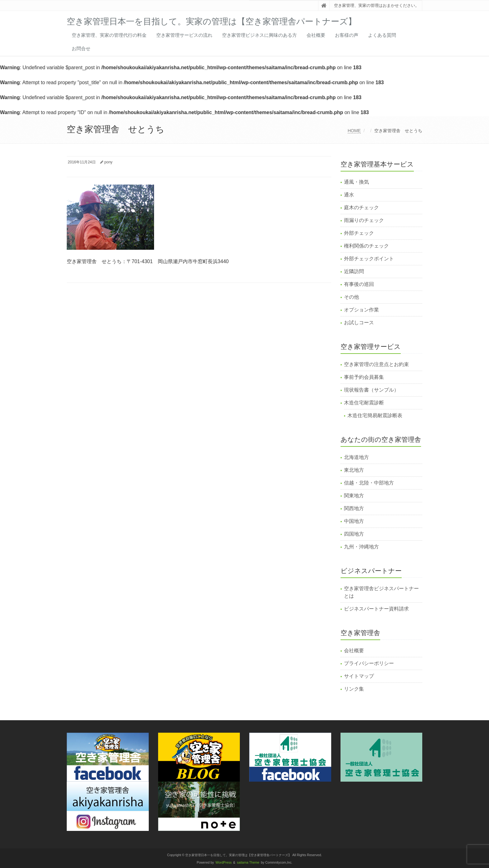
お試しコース (359, 323)
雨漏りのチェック (364, 220)
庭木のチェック (361, 207)
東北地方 (354, 470)
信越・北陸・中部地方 (369, 483)
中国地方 (354, 521)
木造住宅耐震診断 (364, 403)
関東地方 (354, 496)
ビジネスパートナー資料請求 (376, 609)
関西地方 (354, 508)
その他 (351, 297)
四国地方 (354, 534)
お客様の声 (347, 35)
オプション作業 (361, 310)
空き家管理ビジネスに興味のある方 (259, 35)
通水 (349, 195)
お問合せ (81, 48)
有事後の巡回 (359, 284)
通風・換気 (356, 182)
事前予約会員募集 (364, 377)
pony (109, 162)
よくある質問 (382, 35)
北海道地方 (356, 457)
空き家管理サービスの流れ (184, 35)
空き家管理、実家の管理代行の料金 (109, 35)
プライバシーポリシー (369, 663)
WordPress (224, 863)
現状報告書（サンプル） (371, 390)
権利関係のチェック (366, 246)
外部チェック (359, 233)
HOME (354, 131)
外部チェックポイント (369, 259)
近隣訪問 (354, 271)
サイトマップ (359, 676)
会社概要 (316, 35)
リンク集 (354, 689)
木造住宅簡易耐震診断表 (375, 415)
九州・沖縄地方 (361, 547)
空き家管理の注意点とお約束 (376, 364)
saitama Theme (248, 863)
